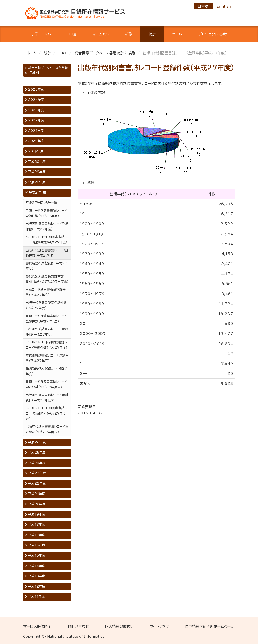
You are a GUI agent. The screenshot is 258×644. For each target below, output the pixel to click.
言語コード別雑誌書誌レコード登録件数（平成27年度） (46, 319)
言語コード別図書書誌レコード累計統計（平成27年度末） (46, 385)
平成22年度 (35, 483)
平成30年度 (35, 162)
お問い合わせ (78, 626)
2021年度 (34, 131)
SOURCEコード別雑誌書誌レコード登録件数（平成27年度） (47, 345)
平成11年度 (35, 597)
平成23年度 (35, 473)
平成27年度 (36, 192)
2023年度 (35, 110)
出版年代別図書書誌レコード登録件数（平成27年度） (47, 253)
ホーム (32, 53)
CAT (63, 53)
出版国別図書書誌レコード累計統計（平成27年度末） (47, 398)
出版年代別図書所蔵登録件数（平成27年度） (46, 306)
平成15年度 (35, 555)
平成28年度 (35, 182)
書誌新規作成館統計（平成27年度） (46, 266)
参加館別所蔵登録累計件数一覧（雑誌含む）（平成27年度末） (47, 279)
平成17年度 (35, 535)
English (224, 6)
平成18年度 (35, 525)
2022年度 (35, 120)
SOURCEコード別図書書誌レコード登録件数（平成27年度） (47, 240)
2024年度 (35, 100)
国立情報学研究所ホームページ (209, 626)
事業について (42, 34)
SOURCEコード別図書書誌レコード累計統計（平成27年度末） (46, 413)
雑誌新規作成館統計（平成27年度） (46, 371)
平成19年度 (35, 514)
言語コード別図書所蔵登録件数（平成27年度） (46, 292)
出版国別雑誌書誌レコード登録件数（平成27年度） (47, 332)
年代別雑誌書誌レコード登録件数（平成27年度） (47, 358)
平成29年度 (35, 172)
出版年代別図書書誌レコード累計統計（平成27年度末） (47, 429)
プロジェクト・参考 (212, 34)
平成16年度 (35, 545)
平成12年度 (35, 586)
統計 (152, 34)
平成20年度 (35, 504)
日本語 (203, 6)
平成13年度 (35, 576)
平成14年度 (35, 566)
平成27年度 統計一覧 (41, 203)
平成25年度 (35, 453)
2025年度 (34, 89)
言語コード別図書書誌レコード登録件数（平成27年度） (46, 213)
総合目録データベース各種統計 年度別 (105, 53)
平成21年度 (35, 494)
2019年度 (34, 151)
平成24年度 (35, 463)
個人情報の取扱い (119, 626)
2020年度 (34, 141)
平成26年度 (35, 442)
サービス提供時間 (37, 626)
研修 (129, 34)
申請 (73, 34)
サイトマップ (159, 626)
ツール (177, 34)
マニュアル (101, 34)
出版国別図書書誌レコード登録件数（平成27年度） (47, 226)
